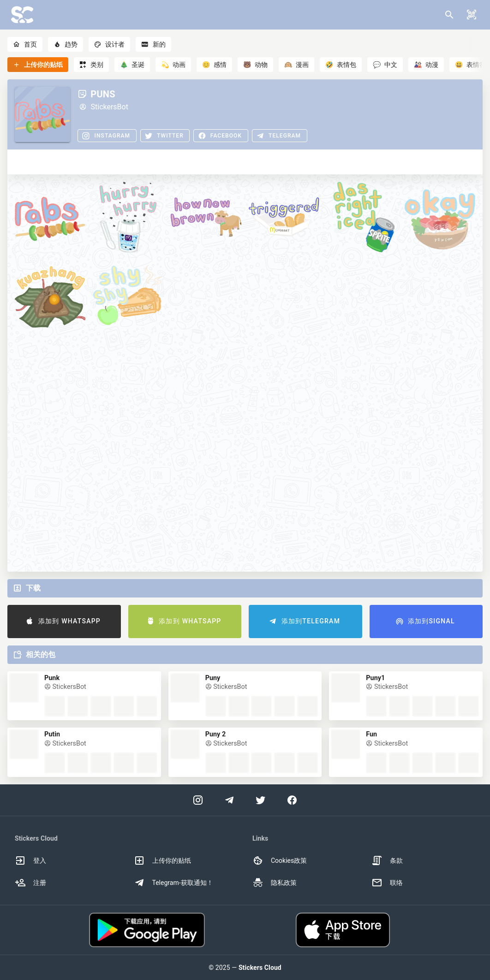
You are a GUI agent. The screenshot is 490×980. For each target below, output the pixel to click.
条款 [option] (387, 860)
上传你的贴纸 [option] (162, 860)
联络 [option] (387, 883)
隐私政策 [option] (275, 883)
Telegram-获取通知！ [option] (173, 883)
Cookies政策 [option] (280, 860)
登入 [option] (30, 860)
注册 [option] (30, 883)
